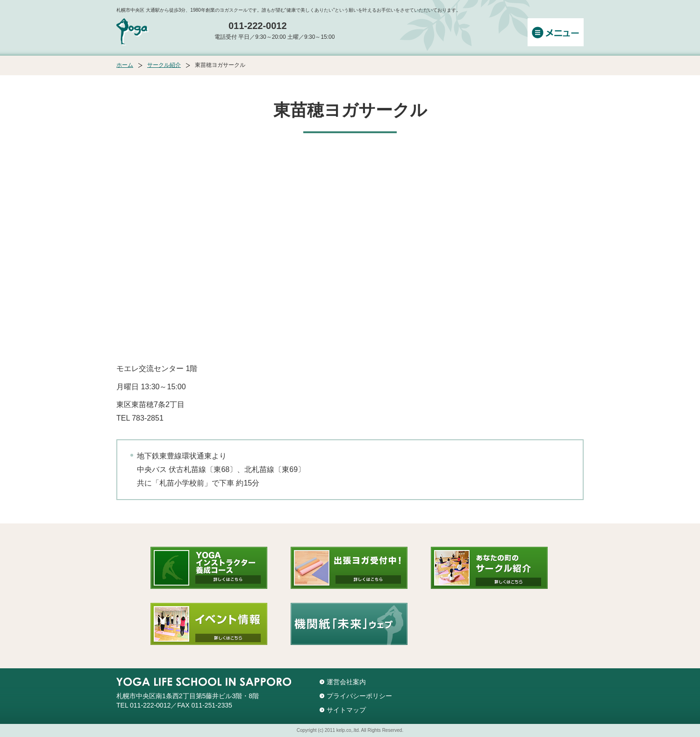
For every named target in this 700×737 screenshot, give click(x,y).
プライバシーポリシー (359, 696)
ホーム (125, 65)
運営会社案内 (346, 682)
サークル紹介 (164, 65)
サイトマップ (346, 710)
